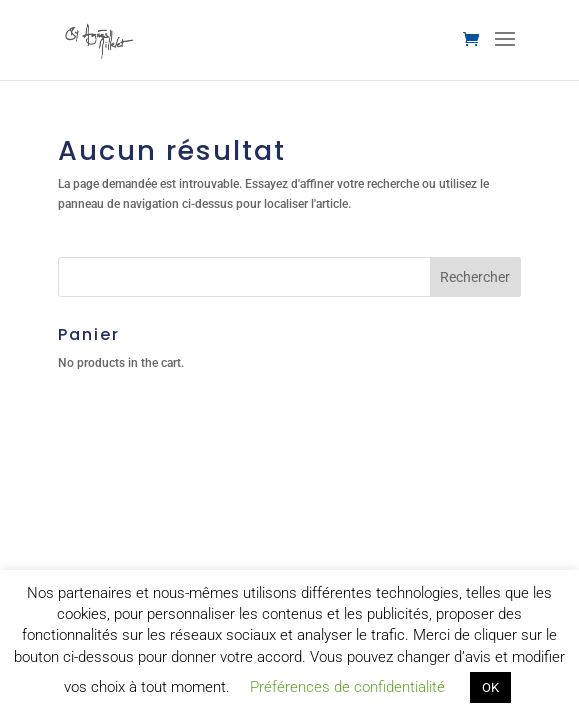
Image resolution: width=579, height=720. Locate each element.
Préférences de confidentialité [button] (347, 687)
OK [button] (490, 687)
